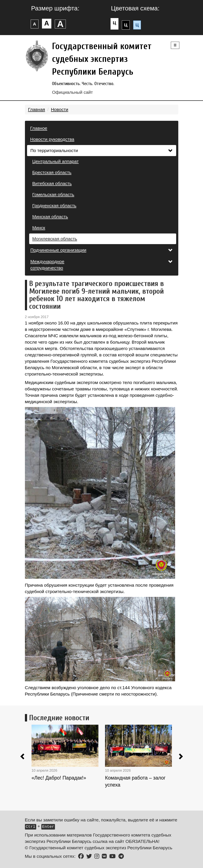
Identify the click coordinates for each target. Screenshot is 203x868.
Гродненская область (54, 206)
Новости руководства (52, 139)
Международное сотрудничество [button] (102, 265)
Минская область (50, 217)
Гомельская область (53, 194)
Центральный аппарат (56, 161)
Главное (39, 128)
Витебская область (52, 183)
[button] (23, 757)
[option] (68, 764)
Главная (37, 109)
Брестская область (52, 172)
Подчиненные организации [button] (102, 250)
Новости (60, 109)
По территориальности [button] (102, 150)
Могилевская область (55, 239)
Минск (39, 228)
